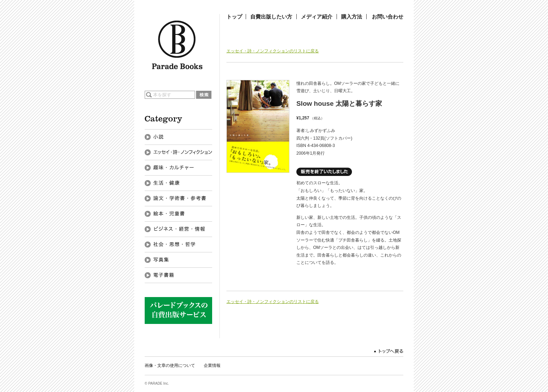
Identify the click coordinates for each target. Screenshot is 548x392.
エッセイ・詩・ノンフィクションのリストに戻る (273, 51)
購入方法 (352, 17)
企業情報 (212, 365)
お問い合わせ (388, 17)
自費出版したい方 (271, 17)
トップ (234, 17)
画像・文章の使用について (170, 365)
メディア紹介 (317, 17)
